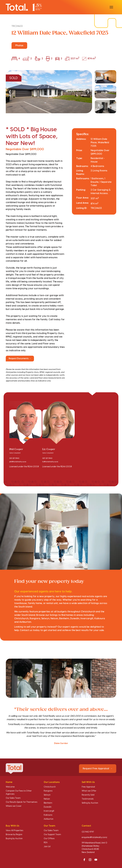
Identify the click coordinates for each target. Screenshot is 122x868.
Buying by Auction (14, 839)
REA (46, 843)
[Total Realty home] (24, 7)
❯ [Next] (88, 92)
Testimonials (88, 799)
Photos (19, 46)
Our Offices (49, 839)
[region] (61, 92)
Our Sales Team (13, 798)
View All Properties (14, 831)
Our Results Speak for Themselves (22, 802)
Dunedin (48, 807)
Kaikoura (48, 815)
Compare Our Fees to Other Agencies (19, 792)
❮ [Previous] (10, 92)
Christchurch (50, 787)
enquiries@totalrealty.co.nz (94, 837)
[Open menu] (111, 7)
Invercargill (49, 811)
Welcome (10, 787)
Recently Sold (88, 795)
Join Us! (47, 847)
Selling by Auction (90, 803)
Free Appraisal (88, 787)
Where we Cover (14, 806)
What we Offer (89, 791)
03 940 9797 (88, 832)
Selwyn (47, 795)
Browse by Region (14, 835)
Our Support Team (52, 835)
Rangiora (48, 791)
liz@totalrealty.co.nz (50, 462)
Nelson (47, 799)
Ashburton (49, 819)
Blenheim (48, 803)
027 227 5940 (47, 458)
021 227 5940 (14, 458)
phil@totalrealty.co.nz (18, 462)
